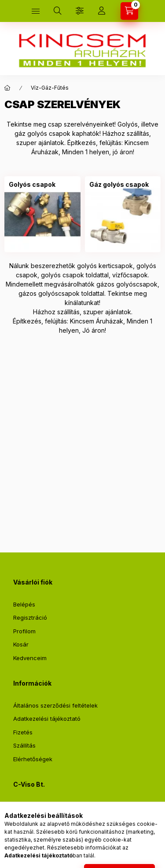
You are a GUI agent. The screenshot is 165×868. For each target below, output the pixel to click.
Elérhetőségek (33, 759)
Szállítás (24, 745)
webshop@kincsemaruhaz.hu (64, 823)
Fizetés (23, 732)
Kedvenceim (30, 658)
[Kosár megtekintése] (129, 11)
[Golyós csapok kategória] (32, 185)
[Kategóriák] (36, 11)
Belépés (24, 604)
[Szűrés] (80, 11)
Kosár (21, 644)
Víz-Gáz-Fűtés (50, 88)
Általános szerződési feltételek (55, 705)
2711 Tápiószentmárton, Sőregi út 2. (72, 806)
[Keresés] (58, 11)
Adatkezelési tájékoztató (47, 719)
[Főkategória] (7, 88)
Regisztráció (30, 617)
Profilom (24, 631)
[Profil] (102, 11)
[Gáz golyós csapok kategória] (119, 185)
